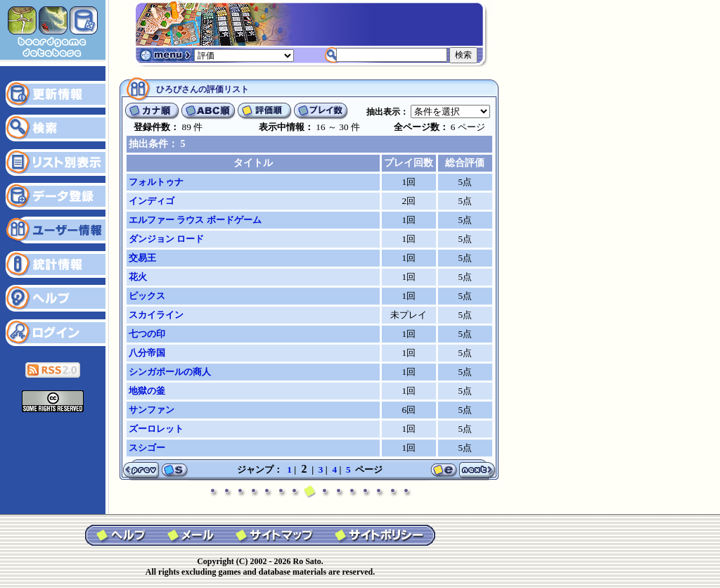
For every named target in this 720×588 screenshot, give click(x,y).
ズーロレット (156, 429)
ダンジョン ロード (166, 239)
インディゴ (152, 201)
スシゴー (147, 448)
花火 (138, 277)
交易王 (142, 258)
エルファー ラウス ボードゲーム (195, 220)
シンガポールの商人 (170, 372)
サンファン (152, 410)
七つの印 (147, 334)
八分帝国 (147, 353)
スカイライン (156, 315)
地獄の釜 (147, 391)
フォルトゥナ (156, 182)
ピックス (147, 296)
